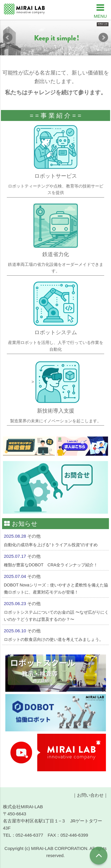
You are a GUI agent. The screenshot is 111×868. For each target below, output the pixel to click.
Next (103, 38)
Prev (8, 38)
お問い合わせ (90, 795)
